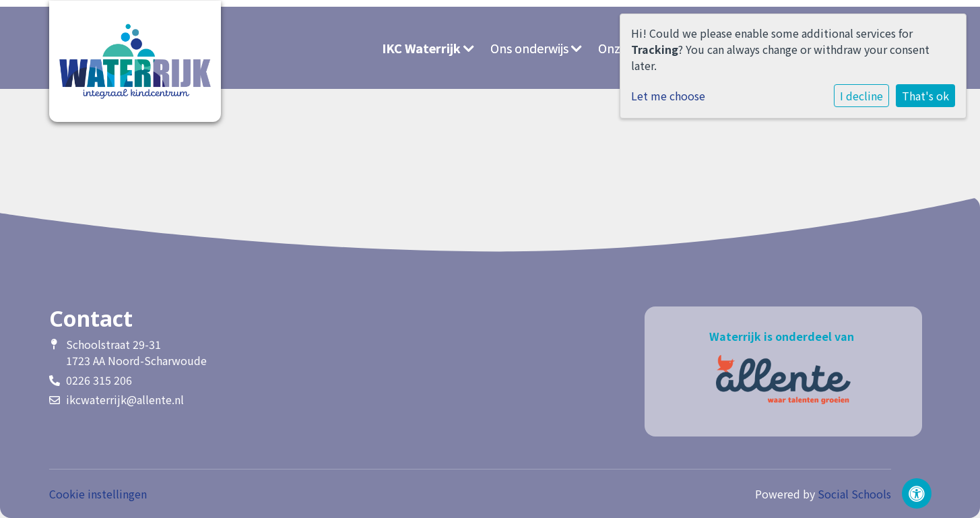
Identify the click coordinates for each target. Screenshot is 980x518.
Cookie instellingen (98, 494)
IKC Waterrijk (428, 48)
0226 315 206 (99, 380)
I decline (861, 96)
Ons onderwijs (536, 48)
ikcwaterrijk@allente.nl (125, 399)
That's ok (925, 96)
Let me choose (668, 96)
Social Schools (854, 494)
